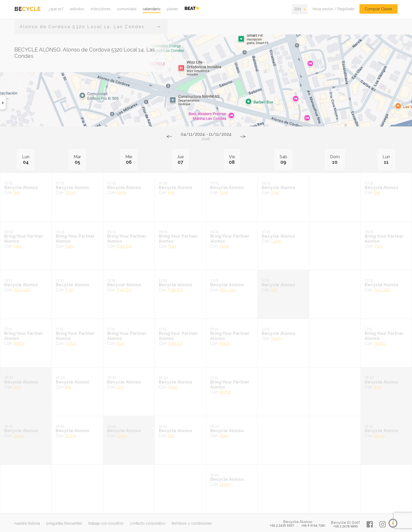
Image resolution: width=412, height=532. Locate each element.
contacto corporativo (148, 523)
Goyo (70, 193)
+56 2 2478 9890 (345, 526)
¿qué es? (56, 9)
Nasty (19, 343)
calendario (152, 9)
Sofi (17, 387)
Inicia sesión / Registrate (333, 9)
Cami (276, 241)
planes (172, 9)
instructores (101, 9)
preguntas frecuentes (64, 523)
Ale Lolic (22, 290)
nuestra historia (27, 523)
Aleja (121, 193)
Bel (17, 193)
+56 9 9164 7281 (313, 526)
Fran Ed (124, 246)
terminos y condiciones (192, 523)
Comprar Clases (378, 9)
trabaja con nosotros (106, 523)
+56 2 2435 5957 (282, 526)
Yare (18, 246)
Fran (275, 193)
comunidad (127, 9)
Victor (71, 343)
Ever (224, 193)
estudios (77, 9)
